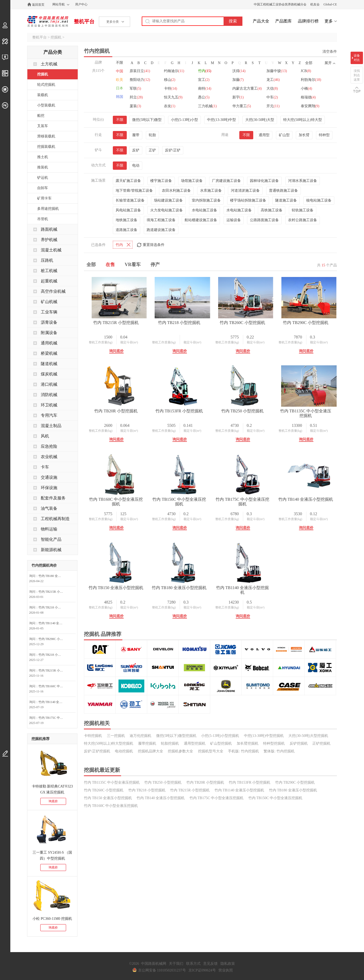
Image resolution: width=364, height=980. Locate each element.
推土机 (43, 157)
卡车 (45, 467)
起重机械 (49, 281)
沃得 (242, 80)
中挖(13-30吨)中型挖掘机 (264, 820)
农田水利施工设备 (176, 186)
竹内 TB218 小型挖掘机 (192, 318)
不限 (120, 63)
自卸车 (43, 188)
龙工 (136, 97)
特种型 (324, 131)
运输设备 (234, 216)
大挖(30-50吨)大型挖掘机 (308, 820)
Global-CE (330, 4)
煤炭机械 (49, 374)
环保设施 (49, 488)
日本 (120, 88)
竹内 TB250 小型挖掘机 (120, 495)
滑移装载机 (46, 136)
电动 (136, 161)
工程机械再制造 (55, 519)
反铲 (136, 146)
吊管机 (43, 219)
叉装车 (43, 126)
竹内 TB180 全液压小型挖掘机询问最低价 (52, 576)
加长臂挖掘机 (248, 827)
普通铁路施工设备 (283, 186)
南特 (278, 97)
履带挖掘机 (147, 827)
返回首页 (38, 5)
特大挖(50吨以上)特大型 (302, 115)
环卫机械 (49, 405)
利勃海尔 (175, 97)
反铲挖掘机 (299, 827)
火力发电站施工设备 (167, 206)
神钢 (278, 71)
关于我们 (176, 964)
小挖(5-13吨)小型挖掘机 (220, 820)
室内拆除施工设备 (206, 196)
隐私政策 (228, 964)
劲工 (241, 71)
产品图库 (283, 21)
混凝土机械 (51, 250)
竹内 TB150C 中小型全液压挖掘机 (120, 583)
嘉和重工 (175, 71)
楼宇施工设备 (161, 176)
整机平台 (84, 21)
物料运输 (49, 529)
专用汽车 (49, 415)
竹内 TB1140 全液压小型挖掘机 (264, 672)
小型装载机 (46, 105)
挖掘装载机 (46, 147)
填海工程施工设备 (161, 216)
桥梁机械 (49, 353)
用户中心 (81, 4)
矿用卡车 (44, 198)
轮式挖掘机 (46, 85)
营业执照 (226, 970)
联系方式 (193, 964)
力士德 (209, 71)
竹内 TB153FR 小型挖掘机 (264, 407)
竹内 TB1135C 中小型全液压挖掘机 (192, 495)
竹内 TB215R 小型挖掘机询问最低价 (52, 592)
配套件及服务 (53, 498)
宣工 (241, 88)
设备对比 (357, 58)
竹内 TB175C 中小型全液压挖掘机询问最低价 (52, 718)
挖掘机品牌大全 (151, 835)
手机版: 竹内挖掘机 (243, 835)
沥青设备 (49, 322)
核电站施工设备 (319, 196)
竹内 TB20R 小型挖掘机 (192, 407)
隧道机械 (49, 364)
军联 (206, 97)
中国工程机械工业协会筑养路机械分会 (280, 4)
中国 (120, 71)
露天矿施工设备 (128, 176)
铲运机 (43, 178)
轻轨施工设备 (303, 206)
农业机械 (49, 457)
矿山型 (284, 131)
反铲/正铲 (173, 146)
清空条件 (330, 52)
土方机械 (49, 64)
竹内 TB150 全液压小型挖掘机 (120, 672)
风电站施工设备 (128, 206)
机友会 (315, 4)
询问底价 (121, 347)
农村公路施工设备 (303, 216)
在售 (110, 260)
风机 (45, 436)
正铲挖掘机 (321, 827)
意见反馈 (210, 964)
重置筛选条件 (154, 240)
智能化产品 (51, 539)
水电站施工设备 (204, 206)
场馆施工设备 (192, 176)
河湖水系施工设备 (303, 176)
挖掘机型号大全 (211, 835)
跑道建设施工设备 (161, 225)
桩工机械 (49, 271)
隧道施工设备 (286, 196)
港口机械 (49, 384)
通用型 (264, 131)
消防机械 (49, 395)
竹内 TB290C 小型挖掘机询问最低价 (52, 639)
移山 (206, 88)
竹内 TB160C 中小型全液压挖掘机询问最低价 (52, 686)
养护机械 (49, 240)
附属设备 (49, 333)
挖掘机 (56, 37)
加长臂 (304, 131)
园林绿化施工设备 (264, 176)
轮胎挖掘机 (170, 827)
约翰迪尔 (175, 80)
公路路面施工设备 (264, 216)
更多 (329, 21)
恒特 (136, 71)
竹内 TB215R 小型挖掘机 (120, 318)
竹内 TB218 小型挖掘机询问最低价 (52, 607)
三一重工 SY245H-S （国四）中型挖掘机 (52, 855)
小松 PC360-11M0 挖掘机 (52, 919)
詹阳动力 (175, 88)
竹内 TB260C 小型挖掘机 (264, 318)
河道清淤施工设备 (245, 186)
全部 (309, 63)
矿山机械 (49, 302)
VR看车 (133, 260)
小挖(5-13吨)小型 (184, 115)
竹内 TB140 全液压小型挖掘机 (264, 583)
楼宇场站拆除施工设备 (248, 196)
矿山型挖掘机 (221, 827)
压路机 (47, 260)
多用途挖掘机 (48, 209)
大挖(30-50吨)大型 (260, 115)
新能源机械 (51, 550)
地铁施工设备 (126, 216)
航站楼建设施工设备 (201, 216)
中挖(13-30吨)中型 (221, 115)
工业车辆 (49, 312)
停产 (155, 260)
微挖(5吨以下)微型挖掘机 (176, 820)
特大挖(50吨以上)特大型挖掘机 (109, 827)
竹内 (207, 80)
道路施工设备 (126, 225)
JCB (135, 88)
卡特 (242, 97)
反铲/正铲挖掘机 (97, 835)
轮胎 (152, 131)
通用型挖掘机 (195, 827)
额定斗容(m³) (133, 338)
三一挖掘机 (116, 820)
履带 (136, 131)
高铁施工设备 (272, 206)
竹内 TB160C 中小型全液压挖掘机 (264, 495)
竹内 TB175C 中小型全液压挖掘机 (192, 583)
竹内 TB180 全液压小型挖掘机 (192, 672)
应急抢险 (49, 446)
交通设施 (49, 477)
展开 (328, 63)
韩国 (120, 97)
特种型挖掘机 (274, 827)
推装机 (43, 167)
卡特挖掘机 (93, 820)
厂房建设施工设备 (226, 176)
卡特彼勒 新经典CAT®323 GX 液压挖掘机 (52, 789)
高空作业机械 (53, 291)
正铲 (152, 146)
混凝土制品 (51, 426)
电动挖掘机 (124, 835)
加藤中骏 (281, 80)
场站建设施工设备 (168, 196)
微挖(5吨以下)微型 (147, 115)
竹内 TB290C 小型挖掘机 (120, 407)
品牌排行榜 (308, 21)
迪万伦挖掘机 (140, 820)
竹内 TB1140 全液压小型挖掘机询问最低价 (52, 623)
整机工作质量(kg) (105, 338)
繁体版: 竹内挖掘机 (279, 835)
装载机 (43, 95)
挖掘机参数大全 (180, 835)
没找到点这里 (357, 75)
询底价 (53, 801)
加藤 (277, 88)
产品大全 (261, 21)
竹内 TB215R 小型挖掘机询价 (52, 670)
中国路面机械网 (48, 21)
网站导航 (59, 4)
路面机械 (49, 229)
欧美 (120, 80)
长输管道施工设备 (130, 196)
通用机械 (49, 343)
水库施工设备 (211, 186)
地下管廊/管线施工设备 (134, 186)
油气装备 (49, 508)
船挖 (41, 116)
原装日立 (140, 80)
